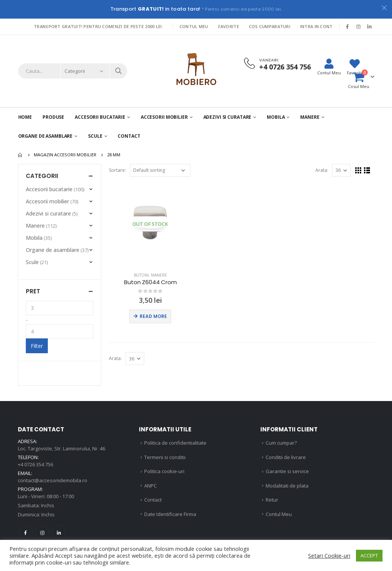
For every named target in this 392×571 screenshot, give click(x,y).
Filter (37, 346)
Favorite (229, 26)
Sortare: (117, 170)
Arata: (322, 170)
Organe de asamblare (46, 136)
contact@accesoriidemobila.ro (53, 480)
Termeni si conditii (165, 457)
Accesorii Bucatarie (100, 117)
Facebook (26, 532)
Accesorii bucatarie (49, 189)
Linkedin (59, 532)
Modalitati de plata (287, 486)
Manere (310, 117)
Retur (272, 500)
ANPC (150, 486)
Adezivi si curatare (227, 117)
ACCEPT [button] (369, 555)
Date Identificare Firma (170, 514)
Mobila (276, 117)
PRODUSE (53, 117)
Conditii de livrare (286, 457)
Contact (129, 136)
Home (25, 117)
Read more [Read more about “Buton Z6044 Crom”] (153, 316)
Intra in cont (316, 26)
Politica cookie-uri (164, 471)
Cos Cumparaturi (270, 26)
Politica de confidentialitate (175, 443)
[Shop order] (160, 170)
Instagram (42, 532)
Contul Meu (194, 26)
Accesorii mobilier (164, 117)
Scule (95, 136)
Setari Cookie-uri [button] (329, 555)
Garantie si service (287, 471)
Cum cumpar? (281, 443)
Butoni (141, 275)
